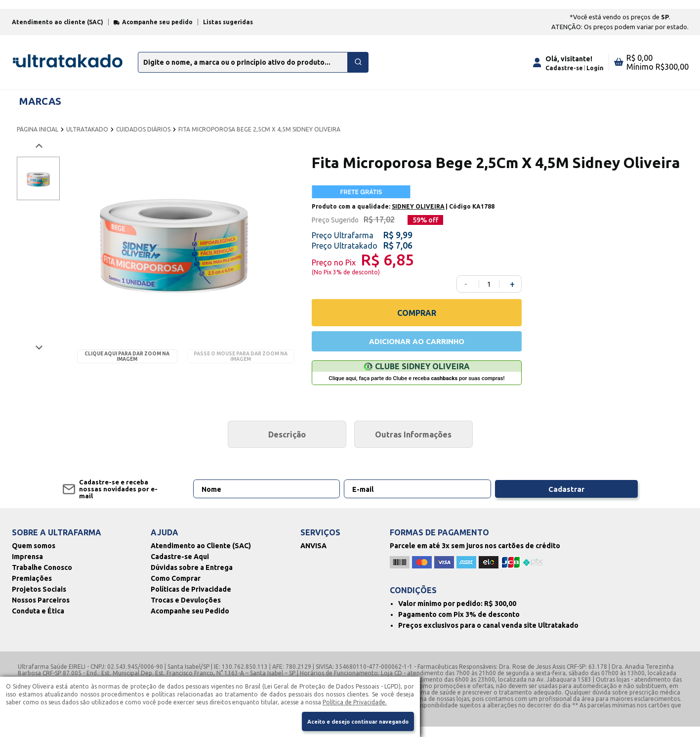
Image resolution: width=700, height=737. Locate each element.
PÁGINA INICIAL (38, 137)
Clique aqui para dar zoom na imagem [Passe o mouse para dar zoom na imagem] (127, 364)
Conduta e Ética (38, 621)
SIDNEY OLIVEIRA (418, 214)
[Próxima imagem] (38, 355)
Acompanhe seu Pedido (190, 621)
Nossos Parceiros (41, 610)
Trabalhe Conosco (42, 578)
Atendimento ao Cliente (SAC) (201, 556)
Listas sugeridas (228, 30)
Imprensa (27, 567)
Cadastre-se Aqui (180, 567)
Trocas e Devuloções (186, 610)
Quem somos (34, 556)
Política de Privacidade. (355, 700)
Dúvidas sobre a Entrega (192, 578)
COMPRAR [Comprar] (417, 320)
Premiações (32, 589)
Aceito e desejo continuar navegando (350, 721)
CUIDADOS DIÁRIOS (143, 137)
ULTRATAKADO (87, 137)
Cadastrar (588, 499)
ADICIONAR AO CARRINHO (416, 350)
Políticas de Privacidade (191, 600)
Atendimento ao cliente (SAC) (58, 30)
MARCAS (40, 108)
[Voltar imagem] (38, 154)
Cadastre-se (564, 75)
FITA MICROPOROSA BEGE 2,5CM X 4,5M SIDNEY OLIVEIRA (259, 137)
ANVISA (313, 556)
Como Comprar (176, 589)
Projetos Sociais (39, 600)
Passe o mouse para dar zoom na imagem (241, 364)
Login (595, 75)
